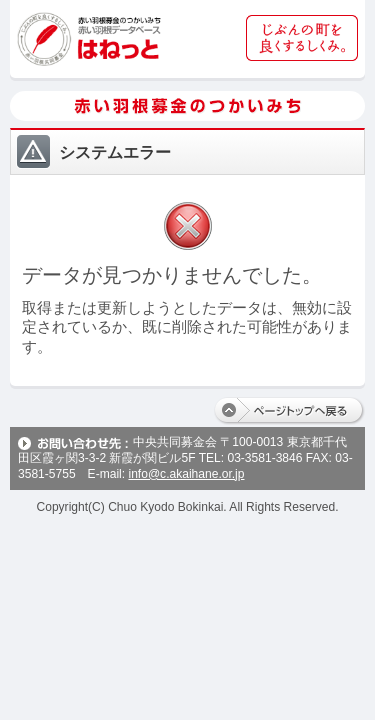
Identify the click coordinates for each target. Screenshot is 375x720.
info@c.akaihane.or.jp (186, 474)
